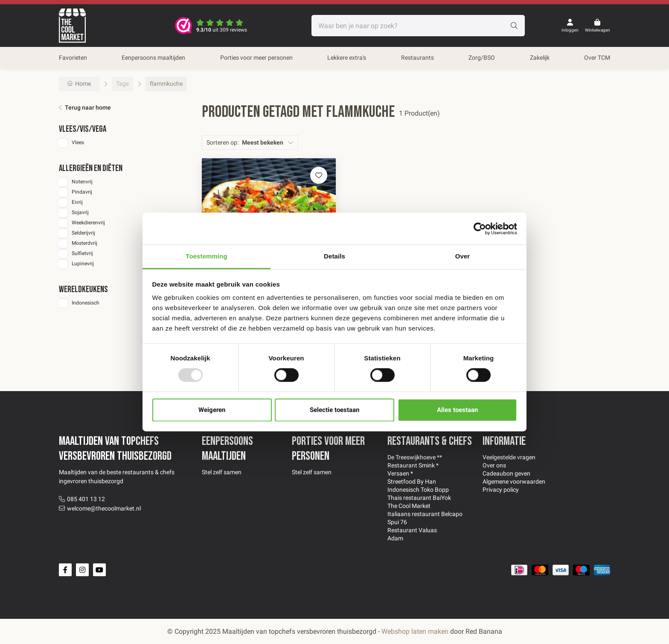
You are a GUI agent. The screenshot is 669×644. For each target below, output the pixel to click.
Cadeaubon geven (506, 473)
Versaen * (400, 473)
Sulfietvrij (82, 253)
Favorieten (73, 58)
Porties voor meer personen (256, 58)
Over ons (494, 465)
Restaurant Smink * (413, 465)
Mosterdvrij (84, 243)
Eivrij (77, 202)
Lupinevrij (83, 264)
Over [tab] (463, 256)
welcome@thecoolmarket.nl (104, 508)
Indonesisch (86, 303)
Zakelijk (540, 58)
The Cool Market (409, 506)
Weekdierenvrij (88, 223)
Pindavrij (82, 192)
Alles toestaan (457, 410)
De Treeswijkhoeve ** (415, 457)
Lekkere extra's (347, 58)
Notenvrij (82, 182)
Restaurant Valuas (412, 530)
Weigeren (212, 410)
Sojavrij (80, 212)
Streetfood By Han (412, 482)
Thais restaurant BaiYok (419, 498)
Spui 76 (397, 522)
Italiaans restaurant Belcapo (425, 514)
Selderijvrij (83, 233)
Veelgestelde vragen (509, 457)
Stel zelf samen (222, 472)
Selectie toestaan (334, 410)
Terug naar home (88, 107)
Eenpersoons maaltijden (153, 58)
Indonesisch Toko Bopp (418, 490)
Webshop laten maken (415, 631)
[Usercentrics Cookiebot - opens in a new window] (480, 229)
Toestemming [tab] (207, 256)
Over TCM (597, 58)
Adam (395, 538)
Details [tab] (334, 256)
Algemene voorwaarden (514, 482)
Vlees (78, 142)
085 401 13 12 (86, 499)
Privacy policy (501, 490)
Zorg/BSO (482, 58)
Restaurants (417, 58)
